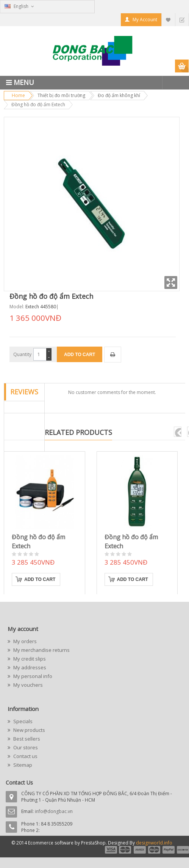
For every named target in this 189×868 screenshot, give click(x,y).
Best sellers (26, 739)
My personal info (32, 676)
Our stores (25, 747)
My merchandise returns (41, 650)
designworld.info (154, 843)
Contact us (25, 756)
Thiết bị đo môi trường (61, 95)
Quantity (22, 354)
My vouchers (27, 685)
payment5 (169, 850)
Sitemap (22, 765)
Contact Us (19, 782)
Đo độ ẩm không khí (119, 95)
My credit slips (29, 659)
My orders (24, 641)
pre (178, 432)
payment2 (125, 850)
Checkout (182, 20)
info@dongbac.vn (54, 811)
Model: (17, 307)
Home (18, 95)
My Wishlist (168, 20)
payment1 (111, 850)
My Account (145, 20)
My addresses (29, 667)
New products (29, 730)
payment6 (182, 850)
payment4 (155, 850)
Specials (22, 721)
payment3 (140, 850)
